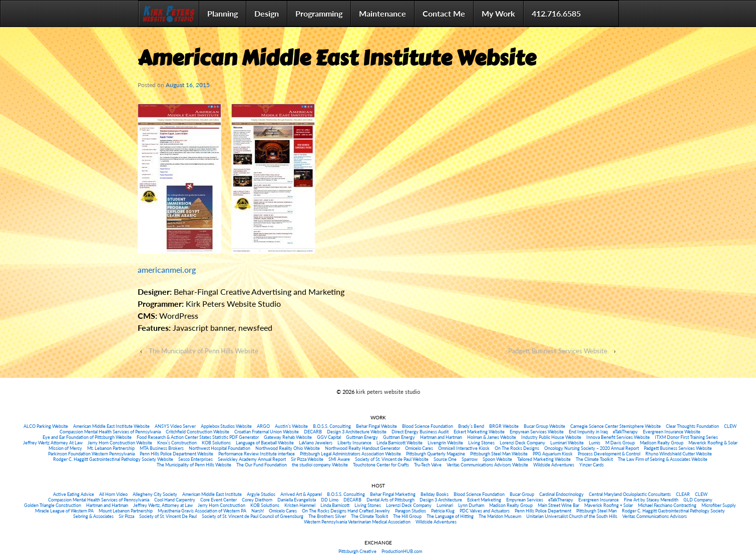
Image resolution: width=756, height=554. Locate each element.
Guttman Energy (362, 437)
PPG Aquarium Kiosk (553, 454)
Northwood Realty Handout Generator (362, 448)
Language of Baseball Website (265, 443)
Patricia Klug (443, 511)
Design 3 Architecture (441, 500)
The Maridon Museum (500, 516)
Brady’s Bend (471, 426)
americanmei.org (167, 269)
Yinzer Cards (592, 465)
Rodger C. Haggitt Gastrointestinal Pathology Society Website (113, 459)
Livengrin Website (445, 443)
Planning (223, 13)
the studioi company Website (320, 465)
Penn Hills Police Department (543, 511)
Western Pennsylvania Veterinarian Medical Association (357, 522)
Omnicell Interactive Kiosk (464, 448)
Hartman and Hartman (441, 437)
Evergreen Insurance (599, 500)
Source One (445, 459)
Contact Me (444, 13)
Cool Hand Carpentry (175, 500)
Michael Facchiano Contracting (667, 505)
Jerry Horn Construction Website (120, 443)
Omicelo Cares (419, 448)
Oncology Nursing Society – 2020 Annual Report (592, 448)
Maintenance (383, 13)
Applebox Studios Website (226, 426)
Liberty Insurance (354, 443)
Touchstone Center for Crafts (381, 465)
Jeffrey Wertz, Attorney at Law (163, 505)
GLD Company (698, 500)
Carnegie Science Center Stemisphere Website (616, 426)
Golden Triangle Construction (53, 505)
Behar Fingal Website (376, 426)
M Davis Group (620, 443)
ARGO (263, 426)
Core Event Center (219, 500)
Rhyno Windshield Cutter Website (679, 454)
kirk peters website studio (387, 392)
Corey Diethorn (257, 500)
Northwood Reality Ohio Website (288, 448)
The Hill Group (407, 516)
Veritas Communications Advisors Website (487, 465)
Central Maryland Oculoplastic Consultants (630, 494)
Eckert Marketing (484, 500)
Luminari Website (567, 443)
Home (169, 14)
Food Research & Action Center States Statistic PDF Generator (198, 437)
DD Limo (330, 500)
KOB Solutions (216, 443)
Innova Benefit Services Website (618, 437)
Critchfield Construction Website (198, 432)
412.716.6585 (556, 13)
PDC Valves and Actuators (485, 511)
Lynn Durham (471, 505)
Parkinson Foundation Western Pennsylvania (91, 454)
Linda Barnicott (335, 505)
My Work (498, 13)
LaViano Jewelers (316, 443)
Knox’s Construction (177, 443)
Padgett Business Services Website (558, 351)
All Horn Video (113, 494)
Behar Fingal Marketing (393, 494)
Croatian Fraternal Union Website (267, 432)
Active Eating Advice (74, 494)
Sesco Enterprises (196, 459)
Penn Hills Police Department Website (176, 454)
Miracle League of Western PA (64, 511)
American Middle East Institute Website (111, 426)
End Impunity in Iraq (588, 432)
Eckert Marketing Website (479, 432)
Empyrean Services (525, 500)
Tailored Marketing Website (544, 459)
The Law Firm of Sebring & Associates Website (663, 459)
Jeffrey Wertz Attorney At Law (53, 443)
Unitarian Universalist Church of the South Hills (572, 516)
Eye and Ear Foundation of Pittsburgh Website (87, 437)
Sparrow (470, 459)
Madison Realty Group (662, 443)
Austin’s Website (291, 426)
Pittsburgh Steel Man (597, 511)
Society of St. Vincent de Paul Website (392, 459)
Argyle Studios (261, 494)
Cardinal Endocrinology (561, 494)
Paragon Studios (411, 511)
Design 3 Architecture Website (357, 432)
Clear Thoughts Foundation (692, 426)
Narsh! (258, 511)
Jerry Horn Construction (222, 505)
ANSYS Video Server (175, 426)
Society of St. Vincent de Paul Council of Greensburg (253, 516)
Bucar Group (522, 494)
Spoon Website (497, 459)
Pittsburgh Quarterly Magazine (436, 454)
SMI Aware (339, 459)
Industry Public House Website (551, 437)
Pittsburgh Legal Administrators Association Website (350, 454)
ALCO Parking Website (46, 426)
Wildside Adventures (554, 465)
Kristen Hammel (300, 505)
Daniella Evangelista (297, 500)
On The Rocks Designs (517, 448)
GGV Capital (329, 437)
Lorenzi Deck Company (522, 443)
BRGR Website (504, 426)
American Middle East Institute (212, 494)
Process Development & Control (609, 454)
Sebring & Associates (93, 516)
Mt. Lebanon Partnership (111, 448)
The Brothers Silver (327, 516)
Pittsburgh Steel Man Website (499, 454)
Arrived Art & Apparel (301, 494)
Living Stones (481, 443)
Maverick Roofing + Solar (609, 505)
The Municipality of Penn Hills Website (204, 351)
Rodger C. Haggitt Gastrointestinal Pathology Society (673, 511)
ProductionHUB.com (402, 551)
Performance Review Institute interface (257, 454)
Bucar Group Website (544, 426)
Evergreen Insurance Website (672, 432)
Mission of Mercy (65, 448)
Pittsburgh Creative (357, 551)
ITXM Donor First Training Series (686, 437)
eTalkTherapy (625, 432)
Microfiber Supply (719, 505)
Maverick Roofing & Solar (713, 443)
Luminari (445, 505)
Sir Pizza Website (307, 459)
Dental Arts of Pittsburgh (391, 500)
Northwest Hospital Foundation (220, 448)
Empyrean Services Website (537, 432)
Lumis (595, 443)
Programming (319, 13)
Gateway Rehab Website (288, 437)
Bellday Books (435, 494)
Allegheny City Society (155, 494)
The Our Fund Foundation (262, 465)
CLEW (730, 426)
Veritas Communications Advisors (655, 516)
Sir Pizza (126, 516)
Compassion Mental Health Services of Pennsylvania (110, 432)
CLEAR (683, 494)
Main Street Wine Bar (558, 505)
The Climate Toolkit (594, 459)
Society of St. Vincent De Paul (168, 516)
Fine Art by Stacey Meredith (651, 500)
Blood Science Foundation (428, 426)
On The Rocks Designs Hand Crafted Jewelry (346, 511)
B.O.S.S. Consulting (332, 426)
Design (267, 13)
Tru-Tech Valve (428, 465)
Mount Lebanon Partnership (126, 511)
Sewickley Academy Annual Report (252, 459)
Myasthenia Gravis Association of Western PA (202, 511)
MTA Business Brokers (162, 448)
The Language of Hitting (450, 516)
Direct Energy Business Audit (420, 432)
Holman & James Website (492, 437)
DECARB (313, 432)
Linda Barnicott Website (400, 443)
